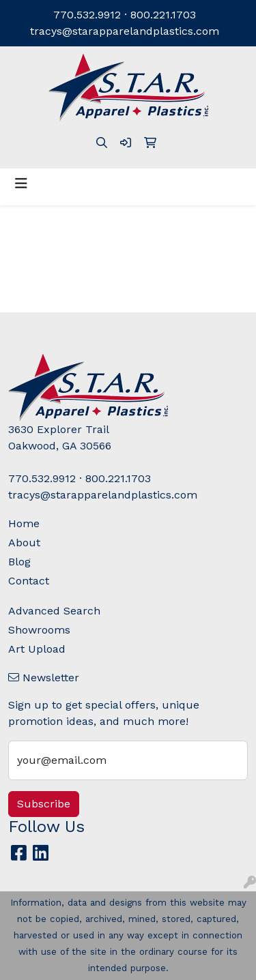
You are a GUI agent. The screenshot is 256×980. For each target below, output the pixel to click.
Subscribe (44, 804)
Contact (29, 581)
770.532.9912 (87, 15)
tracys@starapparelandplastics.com (125, 31)
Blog (19, 562)
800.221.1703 (163, 15)
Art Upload (37, 649)
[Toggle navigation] (21, 183)
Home (24, 523)
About (24, 543)
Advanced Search (54, 611)
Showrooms (39, 630)
